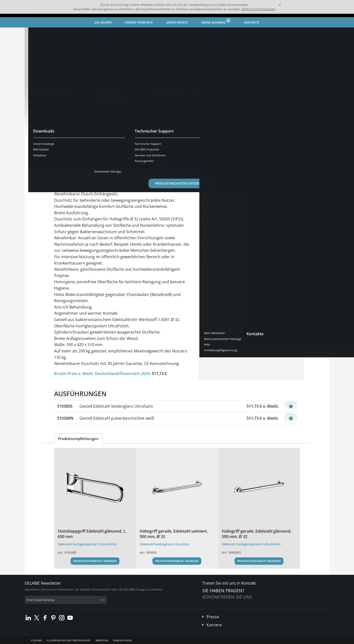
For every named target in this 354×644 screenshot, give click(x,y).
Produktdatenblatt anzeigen (95, 561)
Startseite (38, 33)
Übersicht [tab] (67, 153)
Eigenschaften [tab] (96, 153)
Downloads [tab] (127, 153)
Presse (213, 617)
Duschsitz (148, 33)
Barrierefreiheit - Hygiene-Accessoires (108, 33)
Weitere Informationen (259, 9)
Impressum (102, 640)
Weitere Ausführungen (81, 137)
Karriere (214, 625)
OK (103, 600)
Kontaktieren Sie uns (227, 597)
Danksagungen (123, 640)
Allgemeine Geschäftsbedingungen (69, 640)
